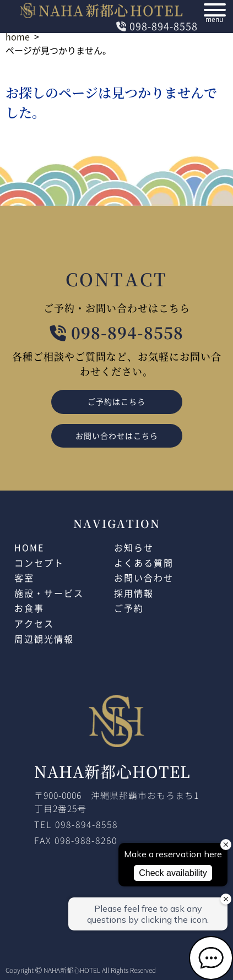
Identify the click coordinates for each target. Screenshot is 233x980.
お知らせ (134, 547)
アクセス (34, 623)
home (18, 36)
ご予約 (129, 608)
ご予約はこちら (116, 401)
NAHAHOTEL (102, 10)
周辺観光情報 (44, 639)
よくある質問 (144, 563)
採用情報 (134, 593)
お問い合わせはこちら (117, 435)
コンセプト (39, 563)
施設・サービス (49, 593)
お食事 (29, 608)
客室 (24, 578)
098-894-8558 (157, 26)
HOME (29, 547)
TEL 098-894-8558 (76, 824)
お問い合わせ (144, 578)
